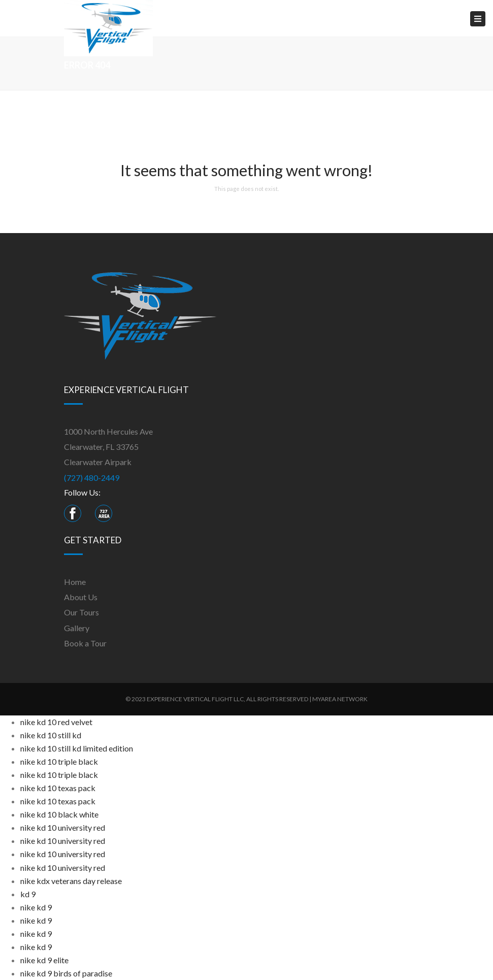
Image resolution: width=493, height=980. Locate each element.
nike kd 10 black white (59, 814)
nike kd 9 (36, 907)
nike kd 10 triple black (59, 761)
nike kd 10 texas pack (58, 788)
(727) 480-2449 (92, 478)
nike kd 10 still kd (51, 735)
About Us (81, 597)
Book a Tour (85, 643)
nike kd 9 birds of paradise (66, 973)
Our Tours (81, 612)
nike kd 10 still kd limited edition (77, 748)
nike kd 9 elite (44, 960)
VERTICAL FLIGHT (208, 699)
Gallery (77, 628)
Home (75, 582)
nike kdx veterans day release (71, 881)
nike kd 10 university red (63, 827)
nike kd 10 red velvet (56, 722)
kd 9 (28, 894)
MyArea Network (340, 699)
